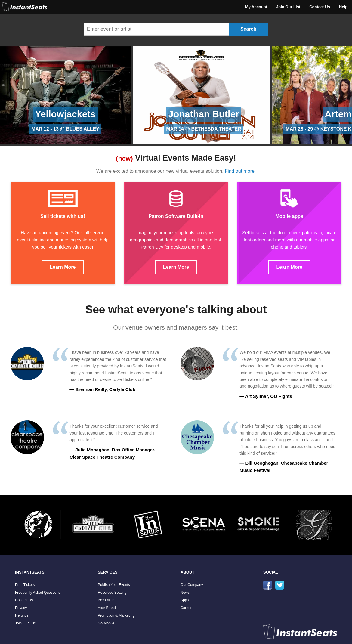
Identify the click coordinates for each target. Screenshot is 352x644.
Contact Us (320, 7)
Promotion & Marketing (116, 615)
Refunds (22, 615)
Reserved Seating (112, 593)
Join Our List (288, 7)
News (185, 593)
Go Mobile (106, 623)
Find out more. (240, 171)
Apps (185, 600)
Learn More (63, 267)
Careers (187, 608)
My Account (256, 7)
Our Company (192, 585)
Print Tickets (25, 585)
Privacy (21, 608)
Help (343, 7)
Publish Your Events (114, 585)
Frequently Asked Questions (38, 593)
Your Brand (107, 608)
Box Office (106, 600)
